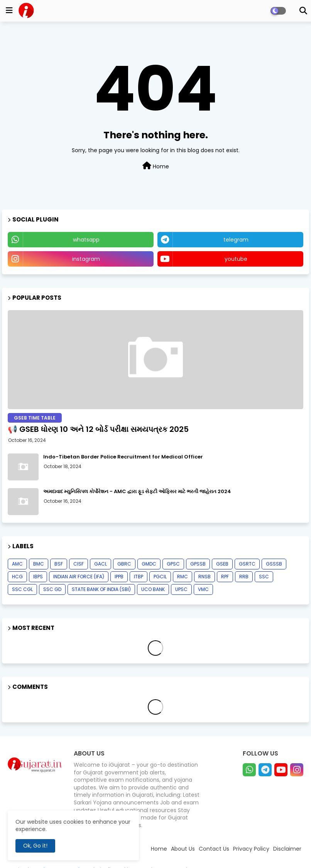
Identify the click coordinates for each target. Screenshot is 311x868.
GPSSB (198, 564)
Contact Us (214, 849)
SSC (264, 577)
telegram (236, 240)
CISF (79, 564)
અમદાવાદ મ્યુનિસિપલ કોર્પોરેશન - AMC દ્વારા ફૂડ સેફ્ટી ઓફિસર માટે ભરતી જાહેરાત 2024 (137, 492)
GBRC (124, 564)
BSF (59, 564)
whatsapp (86, 240)
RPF (225, 577)
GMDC (149, 564)
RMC (183, 577)
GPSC (173, 564)
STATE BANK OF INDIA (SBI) (101, 589)
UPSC (181, 589)
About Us (183, 849)
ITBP (139, 577)
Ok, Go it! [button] (35, 846)
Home (156, 166)
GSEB (222, 564)
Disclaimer (287, 849)
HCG (17, 577)
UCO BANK (153, 589)
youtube (236, 259)
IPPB (119, 577)
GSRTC (247, 564)
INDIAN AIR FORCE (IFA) (79, 577)
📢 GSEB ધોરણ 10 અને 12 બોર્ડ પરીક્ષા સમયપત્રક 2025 (98, 429)
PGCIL (160, 577)
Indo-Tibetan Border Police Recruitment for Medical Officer (123, 457)
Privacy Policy (251, 849)
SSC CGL (22, 589)
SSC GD (52, 589)
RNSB (205, 577)
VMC (203, 589)
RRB (244, 577)
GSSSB (274, 564)
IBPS (38, 577)
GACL (101, 564)
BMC (39, 564)
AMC (17, 564)
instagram (86, 259)
